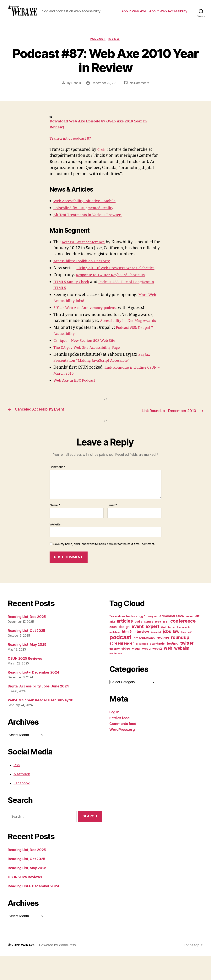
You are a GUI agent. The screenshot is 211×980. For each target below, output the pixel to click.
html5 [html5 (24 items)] (127, 655)
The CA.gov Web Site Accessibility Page (90, 372)
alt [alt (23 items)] (197, 640)
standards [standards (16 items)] (157, 668)
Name (55, 529)
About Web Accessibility (168, 17)
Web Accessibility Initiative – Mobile (88, 213)
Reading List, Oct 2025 (27, 655)
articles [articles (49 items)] (125, 645)
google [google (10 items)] (186, 651)
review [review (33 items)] (163, 662)
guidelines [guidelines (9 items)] (115, 656)
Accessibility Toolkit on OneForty (85, 274)
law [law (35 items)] (176, 655)
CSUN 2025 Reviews (25, 682)
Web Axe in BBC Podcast (77, 405)
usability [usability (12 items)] (114, 673)
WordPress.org (122, 753)
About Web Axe (134, 17)
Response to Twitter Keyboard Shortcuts (114, 293)
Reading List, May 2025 (27, 668)
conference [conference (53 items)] (183, 645)
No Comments (140, 95)
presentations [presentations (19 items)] (144, 662)
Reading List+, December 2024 (33, 696)
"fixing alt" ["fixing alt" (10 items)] (152, 641)
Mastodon (22, 798)
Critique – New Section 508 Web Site (88, 365)
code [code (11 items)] (158, 646)
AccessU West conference (86, 255)
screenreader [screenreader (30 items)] (122, 667)
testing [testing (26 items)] (173, 667)
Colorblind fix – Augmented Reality (87, 220)
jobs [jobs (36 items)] (167, 655)
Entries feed (119, 742)
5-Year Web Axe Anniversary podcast (89, 326)
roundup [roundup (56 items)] (180, 661)
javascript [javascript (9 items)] (156, 656)
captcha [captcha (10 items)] (148, 646)
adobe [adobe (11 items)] (189, 640)
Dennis (75, 95)
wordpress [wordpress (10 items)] (116, 677)
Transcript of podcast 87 (73, 151)
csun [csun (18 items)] (113, 651)
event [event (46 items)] (138, 650)
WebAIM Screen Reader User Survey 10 (41, 724)
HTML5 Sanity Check (73, 300)
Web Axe (28, 969)
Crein (102, 162)
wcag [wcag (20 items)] (146, 672)
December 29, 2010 (105, 95)
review (115, 51)
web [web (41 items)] (168, 672)
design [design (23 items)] (124, 651)
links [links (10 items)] (184, 656)
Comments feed (123, 748)
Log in (114, 736)
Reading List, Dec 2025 (27, 641)
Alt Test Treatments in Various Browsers (92, 227)
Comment (58, 491)
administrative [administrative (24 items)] (171, 640)
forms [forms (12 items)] (172, 651)
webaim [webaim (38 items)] (182, 672)
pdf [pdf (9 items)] (190, 656)
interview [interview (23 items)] (141, 655)
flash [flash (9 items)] (164, 651)
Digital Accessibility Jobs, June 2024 (38, 710)
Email (112, 529)
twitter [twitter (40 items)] (187, 667)
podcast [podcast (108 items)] (120, 661)
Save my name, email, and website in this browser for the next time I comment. (104, 568)
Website (55, 548)
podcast (98, 51)
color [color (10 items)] (165, 646)
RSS (17, 789)
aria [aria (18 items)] (112, 645)
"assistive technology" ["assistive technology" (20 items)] (127, 640)
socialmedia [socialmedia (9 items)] (142, 668)
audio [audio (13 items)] (138, 646)
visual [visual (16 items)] (136, 673)
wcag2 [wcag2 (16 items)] (157, 673)
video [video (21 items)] (126, 672)
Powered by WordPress (59, 969)
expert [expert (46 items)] (152, 650)
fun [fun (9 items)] (179, 651)
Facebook (22, 807)
